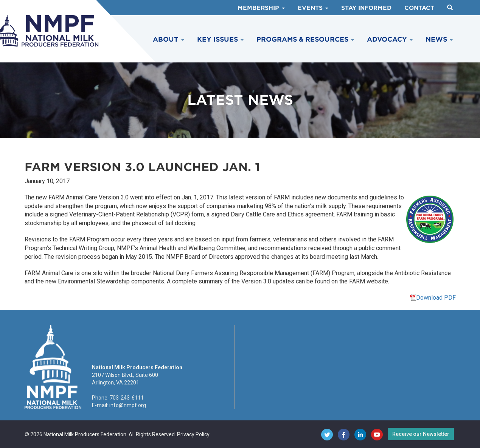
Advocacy (390, 39)
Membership (261, 8)
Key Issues (220, 39)
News (439, 39)
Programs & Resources (305, 39)
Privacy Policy (193, 434)
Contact (419, 8)
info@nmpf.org (128, 405)
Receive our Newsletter (421, 434)
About (169, 39)
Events (313, 8)
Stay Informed (366, 8)
